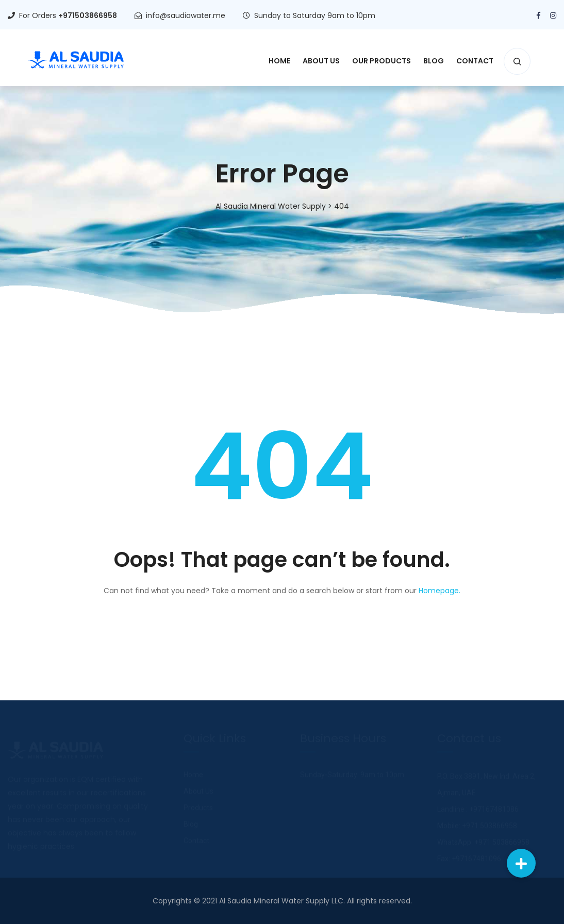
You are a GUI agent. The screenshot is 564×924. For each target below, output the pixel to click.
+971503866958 (88, 15)
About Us (321, 61)
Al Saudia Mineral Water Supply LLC (281, 901)
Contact (475, 61)
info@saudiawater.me (186, 15)
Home (279, 61)
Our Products (381, 61)
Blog (434, 61)
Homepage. (439, 591)
